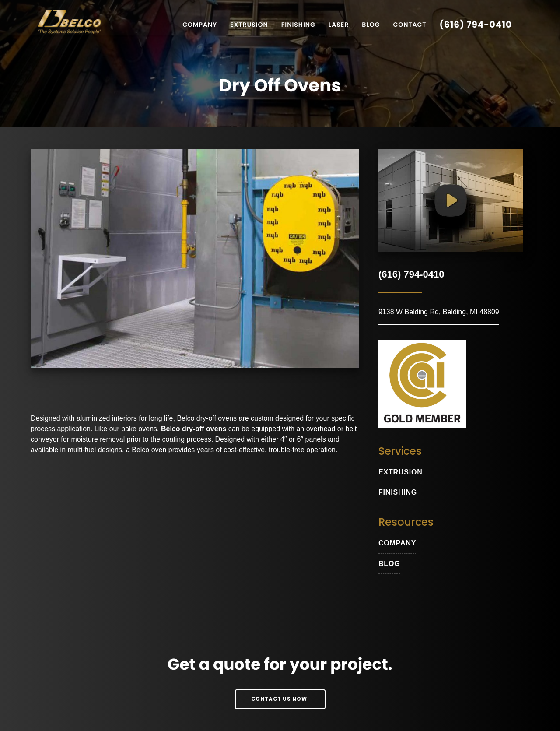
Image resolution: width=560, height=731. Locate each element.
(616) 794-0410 (476, 25)
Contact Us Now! (280, 699)
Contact (409, 25)
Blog (371, 25)
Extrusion (249, 25)
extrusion (401, 472)
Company (200, 25)
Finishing (298, 25)
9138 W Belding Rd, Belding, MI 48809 (439, 312)
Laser (339, 25)
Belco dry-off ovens (207, 418)
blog (389, 564)
